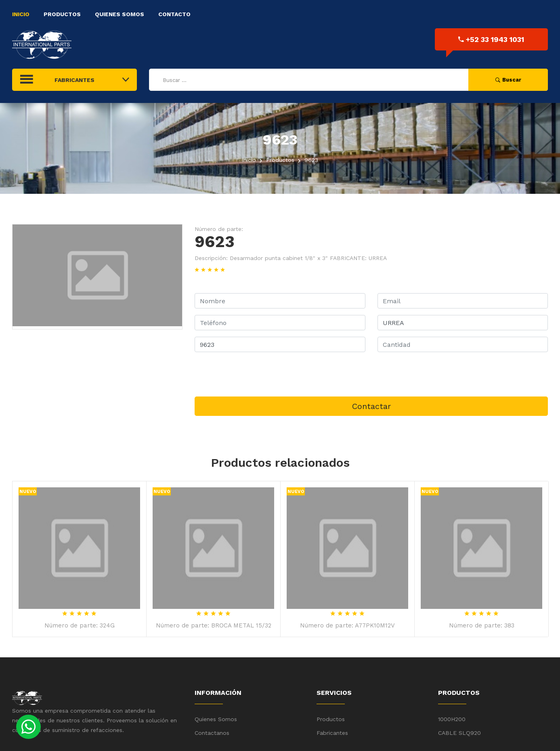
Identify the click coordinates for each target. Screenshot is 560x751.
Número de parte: (219, 229)
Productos (62, 14)
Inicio (21, 14)
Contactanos (212, 733)
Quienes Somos (120, 14)
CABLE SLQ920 (459, 733)
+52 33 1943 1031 (491, 39)
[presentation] (256, 374)
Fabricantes (332, 733)
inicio (249, 160)
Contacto (174, 14)
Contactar (371, 406)
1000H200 (452, 719)
